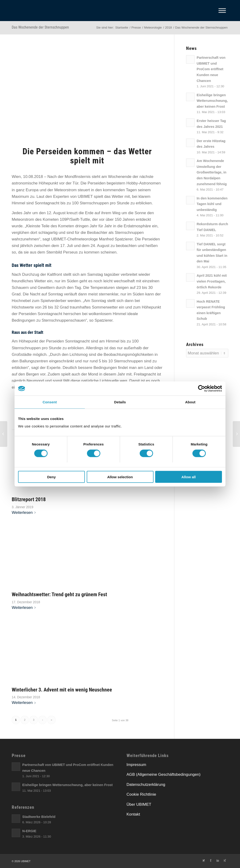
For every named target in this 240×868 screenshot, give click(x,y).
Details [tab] (120, 402)
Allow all (189, 477)
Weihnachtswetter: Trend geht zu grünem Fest (59, 594)
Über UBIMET (139, 804)
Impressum (136, 765)
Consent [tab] (50, 402)
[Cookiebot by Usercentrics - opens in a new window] (201, 389)
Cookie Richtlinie (141, 794)
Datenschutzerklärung (146, 785)
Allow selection (120, 477)
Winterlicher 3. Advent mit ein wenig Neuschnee (62, 690)
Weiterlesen (25, 513)
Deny (51, 477)
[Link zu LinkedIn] (218, 860)
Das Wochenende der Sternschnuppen (40, 27)
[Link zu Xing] (225, 860)
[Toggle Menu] (222, 10)
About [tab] (190, 402)
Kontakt (133, 814)
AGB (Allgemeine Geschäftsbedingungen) (164, 774)
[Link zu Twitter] (204, 860)
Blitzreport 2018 (29, 499)
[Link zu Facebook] (211, 860)
